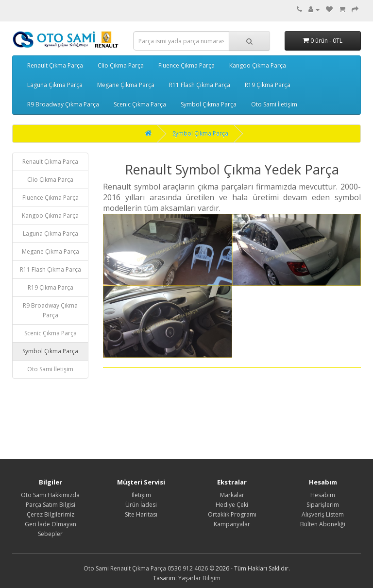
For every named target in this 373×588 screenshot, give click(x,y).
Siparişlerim (323, 505)
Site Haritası (141, 514)
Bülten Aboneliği (323, 524)
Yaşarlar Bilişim (199, 578)
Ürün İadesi (141, 505)
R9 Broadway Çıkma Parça (63, 104)
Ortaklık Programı (232, 514)
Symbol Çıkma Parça (209, 104)
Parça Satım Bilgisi (51, 505)
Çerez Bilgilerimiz (51, 514)
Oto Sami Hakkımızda (50, 495)
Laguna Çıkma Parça (55, 85)
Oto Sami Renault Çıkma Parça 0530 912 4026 (146, 568)
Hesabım (323, 495)
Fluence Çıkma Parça (186, 65)
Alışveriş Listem (323, 514)
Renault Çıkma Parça (55, 65)
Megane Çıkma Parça (126, 85)
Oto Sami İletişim (274, 104)
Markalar (232, 495)
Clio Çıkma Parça (121, 65)
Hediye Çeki (232, 505)
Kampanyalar (232, 524)
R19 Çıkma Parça (268, 85)
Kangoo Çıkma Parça (258, 65)
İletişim (141, 495)
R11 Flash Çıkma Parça (200, 85)
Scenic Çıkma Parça (140, 104)
